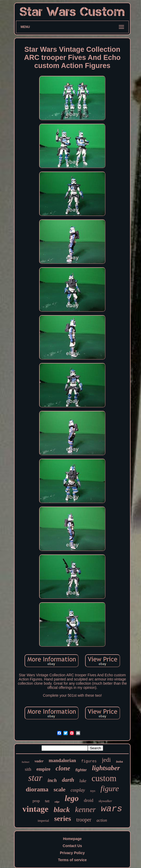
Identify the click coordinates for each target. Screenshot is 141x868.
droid (89, 800)
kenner (86, 809)
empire (43, 769)
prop (36, 801)
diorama (37, 789)
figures (89, 761)
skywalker (105, 801)
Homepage (72, 839)
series (63, 819)
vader (39, 761)
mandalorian (63, 760)
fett (47, 801)
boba (119, 762)
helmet (25, 762)
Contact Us (72, 846)
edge (57, 802)
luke (83, 781)
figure (110, 788)
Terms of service (72, 860)
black (62, 810)
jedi (106, 760)
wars (112, 809)
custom (104, 778)
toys (93, 791)
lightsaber (106, 768)
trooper (84, 820)
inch (52, 780)
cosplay (78, 790)
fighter (81, 770)
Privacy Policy (72, 853)
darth (68, 780)
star (35, 778)
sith (28, 769)
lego (72, 798)
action (102, 820)
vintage (36, 809)
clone (63, 768)
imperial (43, 821)
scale (59, 789)
